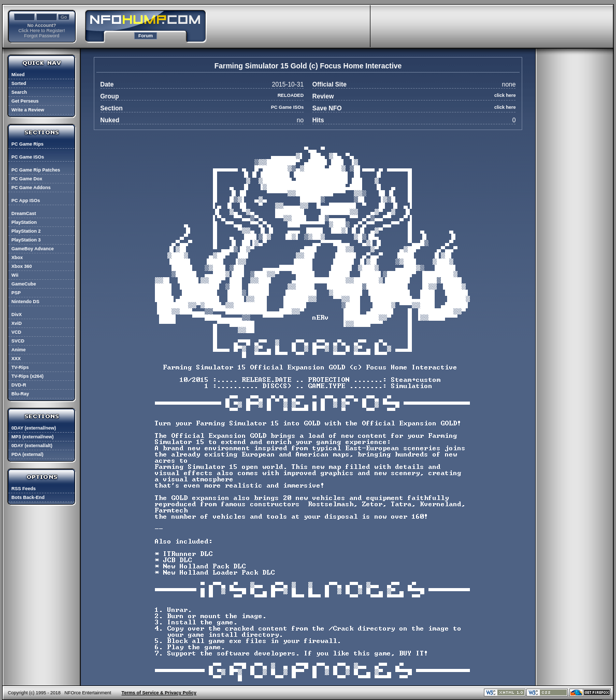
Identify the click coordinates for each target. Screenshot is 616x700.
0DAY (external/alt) (32, 446)
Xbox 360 (22, 266)
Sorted (19, 83)
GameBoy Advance (33, 249)
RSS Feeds (24, 489)
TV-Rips (20, 367)
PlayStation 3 (26, 240)
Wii (15, 275)
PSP (16, 293)
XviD (17, 323)
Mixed (18, 75)
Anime (19, 350)
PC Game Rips (27, 144)
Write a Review (28, 110)
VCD (16, 332)
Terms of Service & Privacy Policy (159, 693)
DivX (17, 315)
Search (19, 92)
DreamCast (24, 213)
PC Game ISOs (28, 157)
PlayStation (24, 222)
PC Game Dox (27, 179)
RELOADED (291, 95)
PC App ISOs (26, 201)
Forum (146, 36)
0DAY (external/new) (34, 428)
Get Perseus (25, 101)
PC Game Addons (31, 188)
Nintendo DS (25, 302)
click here (505, 95)
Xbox (17, 258)
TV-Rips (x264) (27, 376)
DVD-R (19, 385)
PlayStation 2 (26, 231)
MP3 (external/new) (33, 437)
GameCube (24, 284)
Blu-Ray (20, 394)
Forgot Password (41, 36)
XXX (16, 359)
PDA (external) (27, 454)
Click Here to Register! (41, 31)
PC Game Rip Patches (36, 170)
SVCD (18, 341)
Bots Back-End (28, 497)
